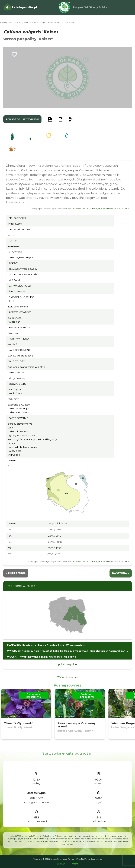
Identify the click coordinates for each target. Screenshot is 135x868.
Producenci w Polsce (20, 586)
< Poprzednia (16, 573)
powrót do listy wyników (22, 119)
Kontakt (62, 864)
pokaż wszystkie (67, 664)
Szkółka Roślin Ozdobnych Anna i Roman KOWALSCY (101, 209)
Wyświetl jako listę (68, 677)
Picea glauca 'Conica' (36, 802)
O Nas (75, 864)
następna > (121, 573)
